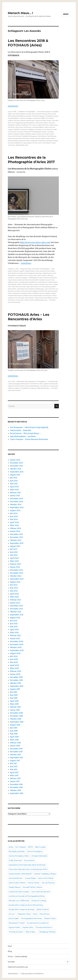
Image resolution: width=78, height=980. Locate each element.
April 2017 (14, 772)
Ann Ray (28, 114)
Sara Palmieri (29, 298)
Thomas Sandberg (46, 298)
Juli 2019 (13, 692)
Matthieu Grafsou (31, 134)
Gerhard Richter (16, 878)
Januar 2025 (15, 496)
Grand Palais (30, 878)
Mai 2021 (14, 627)
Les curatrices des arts (41, 892)
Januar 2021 (15, 638)
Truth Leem (20, 300)
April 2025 (14, 487)
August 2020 (15, 653)
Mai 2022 (14, 591)
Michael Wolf (12, 296)
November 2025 (16, 466)
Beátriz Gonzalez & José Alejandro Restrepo (27, 273)
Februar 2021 (15, 635)
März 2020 (15, 668)
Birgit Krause (47, 273)
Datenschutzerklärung (18, 967)
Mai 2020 (14, 662)
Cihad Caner (32, 275)
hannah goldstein (29, 123)
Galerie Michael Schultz (43, 120)
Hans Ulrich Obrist (46, 878)
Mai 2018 (14, 734)
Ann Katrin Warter (19, 114)
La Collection (44, 386)
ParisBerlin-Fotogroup (29, 388)
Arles (10, 273)
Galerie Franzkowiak (27, 120)
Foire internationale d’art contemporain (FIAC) (28, 869)
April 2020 (15, 665)
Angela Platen (30, 271)
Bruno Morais (26, 116)
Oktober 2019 (15, 683)
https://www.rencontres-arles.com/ (35, 242)
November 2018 (16, 716)
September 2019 (17, 686)
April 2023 (14, 558)
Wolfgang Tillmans (47, 932)
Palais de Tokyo (24, 914)
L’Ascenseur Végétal (27, 129)
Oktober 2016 (15, 790)
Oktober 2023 (16, 540)
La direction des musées (19, 892)
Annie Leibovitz (41, 271)
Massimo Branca (27, 293)
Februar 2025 (15, 493)
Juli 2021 (13, 621)
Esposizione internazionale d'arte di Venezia (27, 865)
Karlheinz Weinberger (36, 289)
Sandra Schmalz (24, 141)
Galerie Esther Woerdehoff (20, 874)
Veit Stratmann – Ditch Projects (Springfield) (29, 427)
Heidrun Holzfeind (22, 125)
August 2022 (15, 582)
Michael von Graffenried (19, 901)
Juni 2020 (14, 659)
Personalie (36, 269)
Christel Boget (53, 381)
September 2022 (17, 579)
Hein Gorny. (32, 125)
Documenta (29, 860)
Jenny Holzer (34, 883)
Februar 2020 (16, 671)
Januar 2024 (15, 531)
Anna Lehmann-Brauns (40, 114)
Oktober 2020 (16, 647)
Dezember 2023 (16, 534)
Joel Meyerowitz (23, 289)
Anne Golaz (52, 114)
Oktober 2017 (15, 755)
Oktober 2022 (16, 576)
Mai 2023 (14, 555)
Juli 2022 (14, 585)
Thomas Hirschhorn (44, 927)
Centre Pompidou (35, 851)
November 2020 (17, 644)
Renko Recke (35, 138)
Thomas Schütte (16, 932)
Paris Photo (45, 914)
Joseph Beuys (15, 887)
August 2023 (15, 546)
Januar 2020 (15, 674)
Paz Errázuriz (47, 296)
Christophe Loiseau (52, 116)
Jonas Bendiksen (38, 127)
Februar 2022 (15, 600)
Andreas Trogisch (18, 271)
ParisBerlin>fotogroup (29, 136)
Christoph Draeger (38, 116)
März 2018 (14, 740)
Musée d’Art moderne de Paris (22, 910)
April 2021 (14, 630)
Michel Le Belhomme (25, 296)
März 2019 (14, 704)
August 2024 (15, 510)
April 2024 (14, 522)
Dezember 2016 (16, 784)
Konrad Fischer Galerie (32, 887)
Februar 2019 (15, 707)
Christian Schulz (22, 275)
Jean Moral (19, 127)
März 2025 (14, 490)
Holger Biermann (43, 125)
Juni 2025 (14, 481)
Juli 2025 (14, 478)
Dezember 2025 (16, 463)
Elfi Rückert (25, 384)
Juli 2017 (13, 763)
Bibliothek (21, 381)
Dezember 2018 (16, 713)
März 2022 (14, 597)
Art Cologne (21, 847)
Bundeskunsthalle (17, 851)
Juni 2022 (14, 588)
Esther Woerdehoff (31, 280)
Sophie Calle (28, 927)
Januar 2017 (15, 781)
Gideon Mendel (39, 284)
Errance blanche (18, 280)
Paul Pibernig (52, 136)
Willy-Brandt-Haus (22, 145)
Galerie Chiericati (14, 120)
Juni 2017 (14, 766)
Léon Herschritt (50, 289)
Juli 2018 (14, 728)
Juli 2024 (14, 513)
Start (10, 946)
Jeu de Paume (48, 883)
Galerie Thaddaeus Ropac (45, 874)
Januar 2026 (15, 460)
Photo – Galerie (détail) (18, 957)
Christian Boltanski (39, 856)
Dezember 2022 (16, 570)
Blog (22, 269)
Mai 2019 (14, 698)
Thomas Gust (37, 143)
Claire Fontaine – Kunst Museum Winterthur (29, 439)
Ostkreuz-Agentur (14, 388)
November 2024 (17, 501)
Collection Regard (26, 118)
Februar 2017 (15, 778)
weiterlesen (13, 106)
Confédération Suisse (35, 278)
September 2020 (17, 650)
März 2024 (14, 525)
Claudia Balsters (13, 118)
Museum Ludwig (39, 901)
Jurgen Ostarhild (14, 129)
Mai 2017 (14, 769)
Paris (35, 914)
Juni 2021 (14, 624)
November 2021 (16, 609)
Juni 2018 (14, 731)
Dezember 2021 (16, 606)
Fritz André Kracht (41, 282)
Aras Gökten (51, 271)
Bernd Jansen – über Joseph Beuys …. (26, 433)
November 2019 (16, 680)
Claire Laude (41, 275)
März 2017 (14, 775)
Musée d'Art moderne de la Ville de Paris (26, 905)
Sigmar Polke (14, 927)
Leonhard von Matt (50, 129)
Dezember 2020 (17, 641)
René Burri (26, 138)
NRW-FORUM (43, 910)
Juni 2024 (14, 516)
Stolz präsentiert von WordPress (32, 974)
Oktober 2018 (16, 719)
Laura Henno (39, 129)
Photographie (31, 112)
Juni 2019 (14, 695)
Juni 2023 (14, 552)
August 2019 (15, 689)
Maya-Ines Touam (43, 134)
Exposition (28, 269)
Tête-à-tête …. (31, 932)
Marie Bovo (17, 293)
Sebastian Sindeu (52, 141)
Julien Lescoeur (50, 127)
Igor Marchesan (32, 287)
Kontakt (11, 962)
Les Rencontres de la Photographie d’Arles (32, 132)
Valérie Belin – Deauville (21, 430)
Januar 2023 (15, 567)
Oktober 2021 (15, 612)
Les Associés (12, 132)
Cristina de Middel (39, 118)
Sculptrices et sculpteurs (38, 923)
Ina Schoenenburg (45, 287)
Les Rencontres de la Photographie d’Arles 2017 (31, 291)
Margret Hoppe (19, 134)
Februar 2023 (15, 564)
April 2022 (14, 594)
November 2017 (16, 752)
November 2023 (16, 537)
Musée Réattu (37, 296)
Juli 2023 (14, 549)
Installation (22, 112)
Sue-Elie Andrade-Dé (15, 143)
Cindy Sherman (15, 860)
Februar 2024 (16, 528)
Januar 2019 (15, 710)
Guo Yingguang (17, 123)
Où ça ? (12, 914)
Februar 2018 (15, 743)
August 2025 (15, 475)
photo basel (14, 918)
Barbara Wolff (17, 116)
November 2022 (17, 573)
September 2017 (17, 758)
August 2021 (15, 618)
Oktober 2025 (16, 469)
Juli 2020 (14, 656)
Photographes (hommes (31, 918)
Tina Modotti (46, 143)
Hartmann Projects (42, 123)
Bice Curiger (41, 847)
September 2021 (17, 615)
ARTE (10, 116)
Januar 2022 (15, 603)
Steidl (37, 298)
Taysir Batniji (27, 143)
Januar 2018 (15, 746)
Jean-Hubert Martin (17, 883)
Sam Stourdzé (19, 298)
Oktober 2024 (16, 504)
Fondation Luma (44, 280)
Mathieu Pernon (39, 293)
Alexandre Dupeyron (45, 112)
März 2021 (14, 632)
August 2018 (15, 725)
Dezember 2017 (16, 749)
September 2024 (17, 507)
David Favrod (48, 278)
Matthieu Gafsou (50, 293)
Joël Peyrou (27, 127)
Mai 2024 (14, 519)
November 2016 (16, 787)
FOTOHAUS (50, 118)
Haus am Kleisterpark (32, 386)
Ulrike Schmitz (29, 300)
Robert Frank (45, 138)
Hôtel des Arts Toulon (19, 287)
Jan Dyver (11, 127)
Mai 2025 (14, 484)
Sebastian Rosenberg (38, 141)
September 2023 (17, 543)
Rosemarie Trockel (17, 923)
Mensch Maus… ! (20, 13)
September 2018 (17, 722)
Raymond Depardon (15, 138)
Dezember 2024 (17, 499)
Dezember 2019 (16, 677)
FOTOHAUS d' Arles (36, 384)
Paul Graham (42, 136)
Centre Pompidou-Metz (19, 856)
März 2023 (14, 561)
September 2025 (17, 472)
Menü (66, 14)
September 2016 (17, 793)
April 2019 (14, 701)
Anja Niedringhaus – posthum (23, 436)
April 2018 (14, 737)
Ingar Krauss (54, 125)
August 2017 (15, 761)
